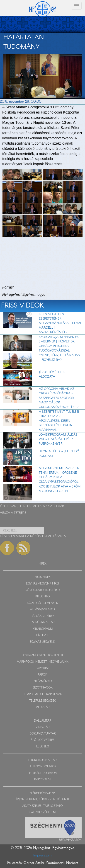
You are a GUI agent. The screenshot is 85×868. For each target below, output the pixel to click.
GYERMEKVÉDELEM (42, 812)
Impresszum (42, 855)
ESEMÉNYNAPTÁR (43, 622)
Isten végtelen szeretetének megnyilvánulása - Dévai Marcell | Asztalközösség (60, 323)
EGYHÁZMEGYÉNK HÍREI (42, 584)
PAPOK (42, 675)
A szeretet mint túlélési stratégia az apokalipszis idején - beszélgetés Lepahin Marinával (59, 421)
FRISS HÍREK (43, 577)
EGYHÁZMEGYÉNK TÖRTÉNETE (43, 656)
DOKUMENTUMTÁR (43, 734)
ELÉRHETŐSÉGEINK (42, 793)
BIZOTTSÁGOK (42, 688)
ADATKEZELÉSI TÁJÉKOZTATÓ (42, 806)
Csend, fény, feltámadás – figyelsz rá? (59, 358)
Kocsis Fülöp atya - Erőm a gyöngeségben (60, 489)
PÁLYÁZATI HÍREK (43, 616)
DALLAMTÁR (43, 721)
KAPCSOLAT (43, 780)
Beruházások (70, 840)
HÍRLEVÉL (42, 636)
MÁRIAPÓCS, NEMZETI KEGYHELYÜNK (43, 662)
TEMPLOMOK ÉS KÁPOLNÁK (43, 694)
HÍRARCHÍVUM (42, 629)
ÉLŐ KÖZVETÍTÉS (43, 740)
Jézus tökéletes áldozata (52, 374)
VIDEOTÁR (57, 506)
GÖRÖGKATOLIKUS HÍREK (42, 590)
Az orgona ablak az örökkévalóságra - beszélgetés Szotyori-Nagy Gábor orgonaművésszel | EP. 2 (59, 398)
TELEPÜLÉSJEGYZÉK (42, 701)
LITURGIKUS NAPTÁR (42, 760)
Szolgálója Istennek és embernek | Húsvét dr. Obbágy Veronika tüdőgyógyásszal (59, 344)
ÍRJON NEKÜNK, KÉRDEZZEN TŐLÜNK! (43, 799)
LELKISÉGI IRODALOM (42, 773)
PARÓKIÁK (43, 668)
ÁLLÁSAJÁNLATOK (43, 610)
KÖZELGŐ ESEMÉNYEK (42, 603)
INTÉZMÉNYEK (43, 681)
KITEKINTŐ (43, 597)
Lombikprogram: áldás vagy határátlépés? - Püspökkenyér (58, 439)
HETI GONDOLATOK (43, 767)
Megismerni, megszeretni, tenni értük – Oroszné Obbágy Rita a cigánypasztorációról (60, 475)
